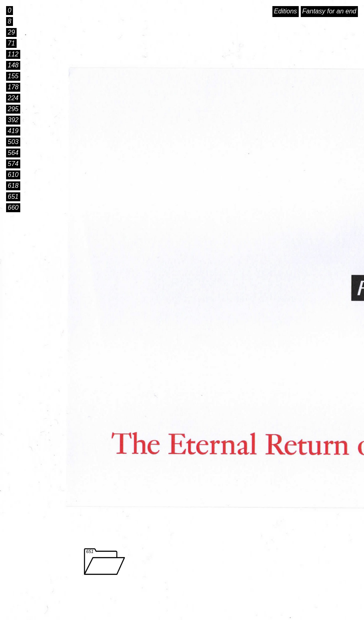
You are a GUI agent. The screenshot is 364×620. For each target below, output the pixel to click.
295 (13, 109)
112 (13, 54)
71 (11, 43)
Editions (286, 11)
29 (11, 32)
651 (13, 197)
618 (13, 186)
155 (13, 76)
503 (13, 142)
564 (13, 153)
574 (13, 164)
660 (13, 208)
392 (13, 120)
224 (13, 98)
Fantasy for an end (329, 11)
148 (13, 65)
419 (13, 131)
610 (13, 175)
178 (13, 87)
